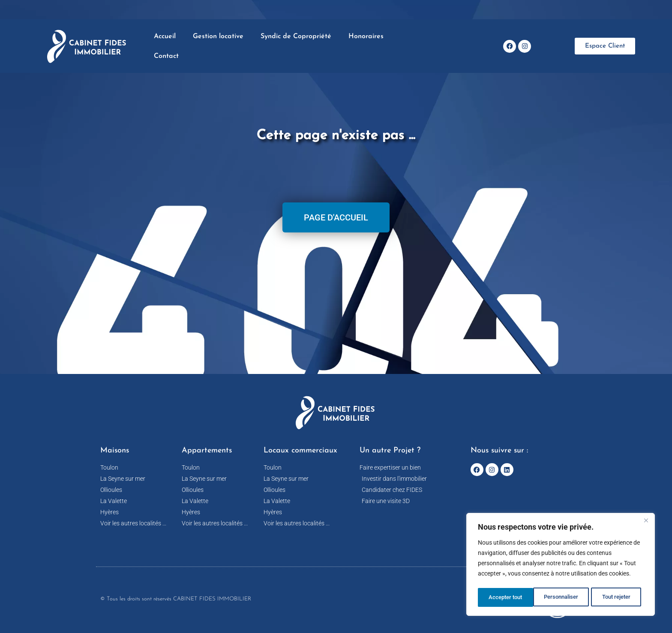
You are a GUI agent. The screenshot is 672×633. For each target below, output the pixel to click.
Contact (166, 56)
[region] (561, 566)
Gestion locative (218, 36)
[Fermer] (646, 523)
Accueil (165, 36)
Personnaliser (505, 597)
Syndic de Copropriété (296, 36)
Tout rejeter (561, 597)
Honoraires (366, 36)
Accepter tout (616, 597)
